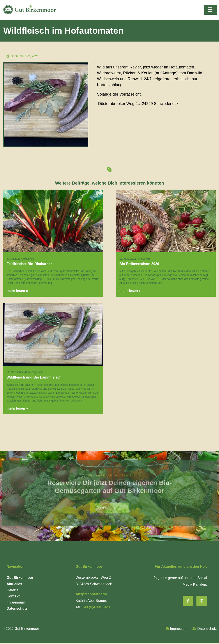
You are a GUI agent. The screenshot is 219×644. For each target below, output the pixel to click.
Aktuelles (14, 584)
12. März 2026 (128, 259)
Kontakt (13, 596)
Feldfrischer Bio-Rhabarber (29, 264)
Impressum (16, 602)
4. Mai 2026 (13, 259)
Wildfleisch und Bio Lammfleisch (34, 377)
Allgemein (28, 259)
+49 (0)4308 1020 (96, 607)
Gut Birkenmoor (20, 578)
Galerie (12, 590)
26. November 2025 (18, 372)
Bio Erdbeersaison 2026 (139, 264)
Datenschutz (17, 608)
